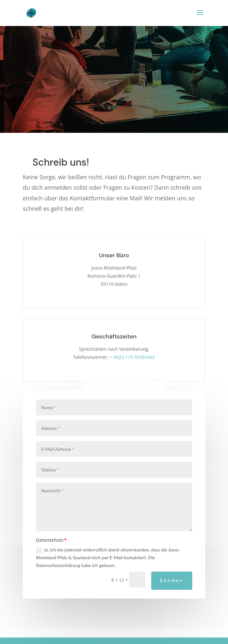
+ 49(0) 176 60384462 (132, 357)
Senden (172, 580)
